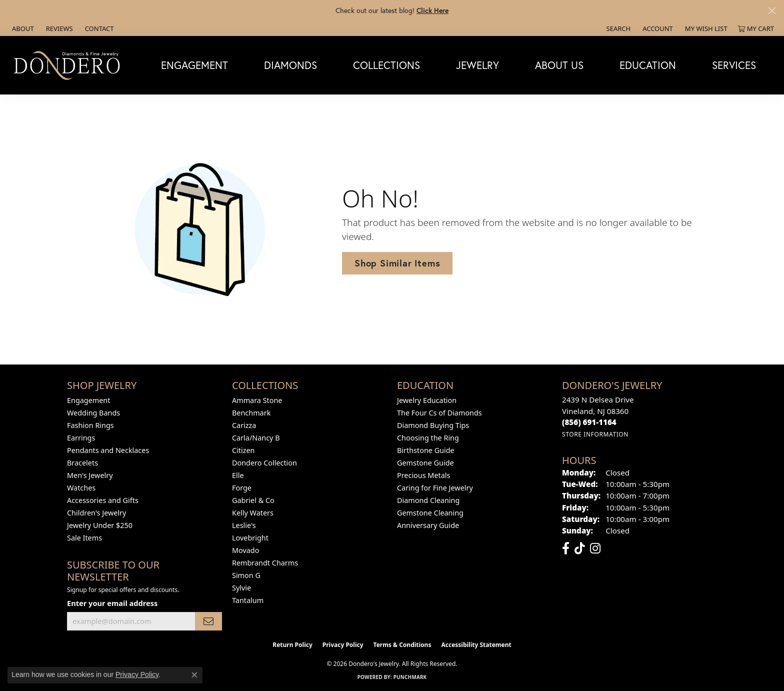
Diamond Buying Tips (433, 425)
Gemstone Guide (425, 463)
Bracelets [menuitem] (82, 463)
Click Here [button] (432, 10)
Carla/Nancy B (256, 438)
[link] (22, 28)
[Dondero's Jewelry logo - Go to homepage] (69, 65)
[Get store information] (595, 434)
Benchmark (251, 413)
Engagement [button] (194, 65)
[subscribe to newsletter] (208, 621)
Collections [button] (386, 65)
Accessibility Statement (476, 645)
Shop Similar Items (397, 263)
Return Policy (292, 645)
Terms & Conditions (402, 645)
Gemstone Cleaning (430, 513)
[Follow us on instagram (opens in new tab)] (595, 548)
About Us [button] (559, 65)
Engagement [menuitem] (88, 400)
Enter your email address (112, 603)
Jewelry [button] (477, 65)
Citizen (243, 450)
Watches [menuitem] (81, 488)
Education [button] (648, 65)
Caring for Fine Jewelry (435, 488)
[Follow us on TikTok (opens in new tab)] (580, 548)
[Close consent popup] (194, 675)
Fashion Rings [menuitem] (90, 425)
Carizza (244, 425)
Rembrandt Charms (265, 563)
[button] (618, 28)
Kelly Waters (253, 513)
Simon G (246, 575)
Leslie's (244, 525)
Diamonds (290, 65)
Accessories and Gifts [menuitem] (103, 500)
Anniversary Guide (428, 525)
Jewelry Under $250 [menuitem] (100, 525)
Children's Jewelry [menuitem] (96, 513)
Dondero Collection (264, 463)
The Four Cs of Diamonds (439, 413)
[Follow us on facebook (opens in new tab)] (566, 548)
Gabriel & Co (253, 500)
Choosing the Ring (428, 438)
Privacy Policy (343, 645)
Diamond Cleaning (428, 500)
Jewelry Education (427, 400)
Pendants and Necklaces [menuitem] (108, 450)
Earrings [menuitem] (81, 438)
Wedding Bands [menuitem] (93, 413)
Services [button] (734, 65)
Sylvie (241, 588)
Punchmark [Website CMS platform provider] (410, 677)
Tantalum (248, 600)
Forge (242, 488)
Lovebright (250, 538)
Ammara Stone (257, 400)
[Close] (772, 11)
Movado (245, 550)
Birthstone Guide (426, 450)
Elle (238, 475)
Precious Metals (423, 475)
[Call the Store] (589, 422)
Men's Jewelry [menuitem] (90, 475)
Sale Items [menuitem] (84, 538)
